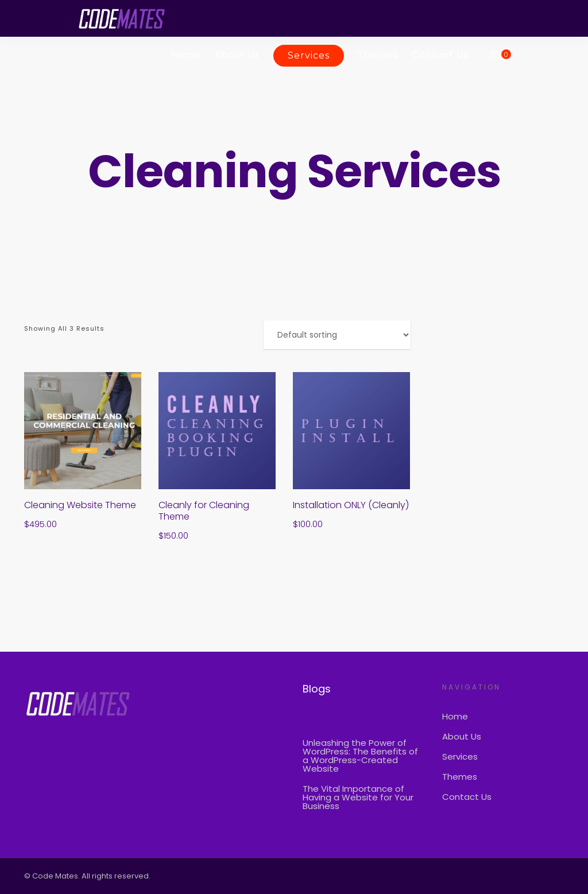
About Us (237, 55)
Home (186, 55)
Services (309, 55)
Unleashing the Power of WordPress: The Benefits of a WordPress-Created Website (360, 756)
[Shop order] (337, 335)
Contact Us (440, 55)
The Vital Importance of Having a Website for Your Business (358, 797)
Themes (378, 55)
